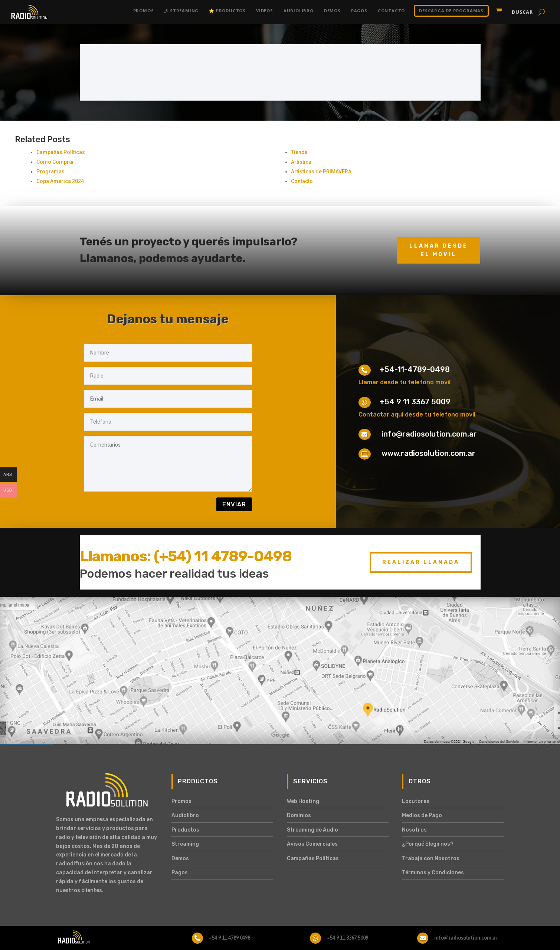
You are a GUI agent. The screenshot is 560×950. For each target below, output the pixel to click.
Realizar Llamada (421, 562)
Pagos (359, 11)
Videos (265, 11)
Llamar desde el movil (439, 250)
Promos (144, 11)
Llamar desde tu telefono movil (405, 382)
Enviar (234, 504)
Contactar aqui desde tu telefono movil (417, 414)
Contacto (391, 11)
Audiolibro (299, 11)
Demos (332, 11)
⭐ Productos (227, 11)
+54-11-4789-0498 (415, 369)
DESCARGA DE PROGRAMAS (451, 11)
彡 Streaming (181, 11)
